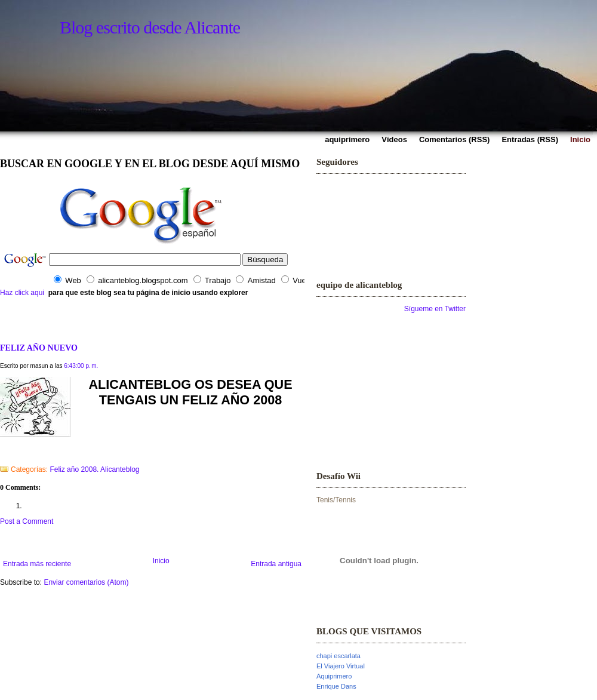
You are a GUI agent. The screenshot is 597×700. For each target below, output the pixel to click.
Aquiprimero (334, 676)
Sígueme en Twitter (435, 309)
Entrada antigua (276, 564)
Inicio (161, 561)
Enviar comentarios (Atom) (86, 582)
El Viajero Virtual (341, 666)
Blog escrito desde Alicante (150, 27)
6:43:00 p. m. (81, 366)
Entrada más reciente (37, 564)
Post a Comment (27, 521)
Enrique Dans (336, 686)
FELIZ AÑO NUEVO (39, 348)
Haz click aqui (22, 293)
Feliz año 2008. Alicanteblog (94, 469)
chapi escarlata (338, 656)
